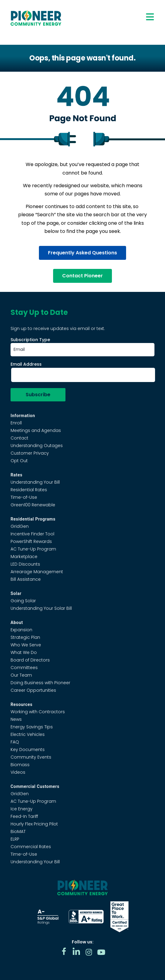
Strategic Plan (25, 637)
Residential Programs (33, 519)
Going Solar (23, 601)
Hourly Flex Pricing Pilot (34, 824)
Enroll (16, 423)
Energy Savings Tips (32, 727)
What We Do (24, 652)
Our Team (21, 675)
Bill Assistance (26, 579)
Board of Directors (30, 660)
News (16, 719)
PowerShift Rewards (31, 541)
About (17, 622)
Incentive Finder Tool (32, 534)
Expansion (21, 630)
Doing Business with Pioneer (40, 683)
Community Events (31, 757)
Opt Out (19, 461)
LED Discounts (25, 564)
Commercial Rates (31, 847)
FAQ (15, 742)
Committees (24, 668)
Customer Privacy (30, 453)
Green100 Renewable (33, 505)
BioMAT (18, 831)
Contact (19, 438)
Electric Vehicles (28, 734)
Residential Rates (29, 490)
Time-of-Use (24, 497)
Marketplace (24, 557)
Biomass (20, 765)
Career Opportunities (33, 690)
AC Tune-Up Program (33, 549)
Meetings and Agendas (36, 430)
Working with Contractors (38, 712)
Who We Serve (26, 645)
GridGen (20, 526)
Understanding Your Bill (35, 482)
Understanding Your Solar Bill (41, 608)
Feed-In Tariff (24, 816)
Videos (18, 772)
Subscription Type (30, 340)
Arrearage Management (37, 572)
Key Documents (28, 750)
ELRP (15, 839)
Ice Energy (22, 809)
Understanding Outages (37, 446)
